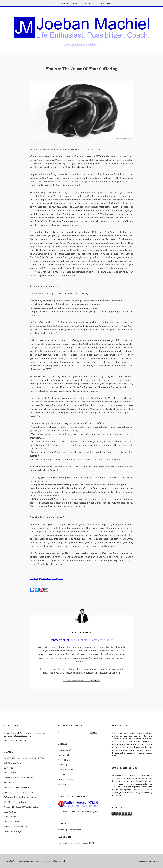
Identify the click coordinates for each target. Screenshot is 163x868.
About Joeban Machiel (84, 3)
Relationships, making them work (20, 797)
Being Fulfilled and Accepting (18, 787)
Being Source (10, 817)
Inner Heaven (10, 773)
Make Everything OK (13, 831)
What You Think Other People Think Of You (24, 758)
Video (60, 784)
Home (53, 3)
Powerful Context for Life (16, 827)
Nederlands (106, 3)
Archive (64, 3)
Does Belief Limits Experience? (18, 792)
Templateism (154, 861)
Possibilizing (64, 770)
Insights (62, 755)
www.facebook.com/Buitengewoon (76, 843)
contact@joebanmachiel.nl (70, 830)
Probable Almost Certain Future (19, 778)
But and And (10, 782)
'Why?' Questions (12, 822)
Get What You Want (13, 763)
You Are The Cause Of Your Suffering (81, 69)
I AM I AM (8, 768)
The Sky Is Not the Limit (15, 802)
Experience (63, 750)
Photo (60, 765)
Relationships (64, 779)
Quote (60, 774)
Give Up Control (11, 812)
